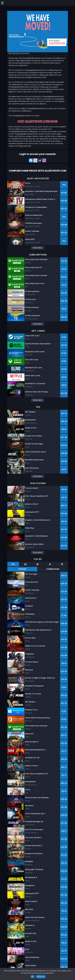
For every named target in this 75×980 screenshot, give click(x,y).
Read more (41, 977)
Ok (33, 977)
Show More (38, 248)
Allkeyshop (36, 85)
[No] (72, 974)
